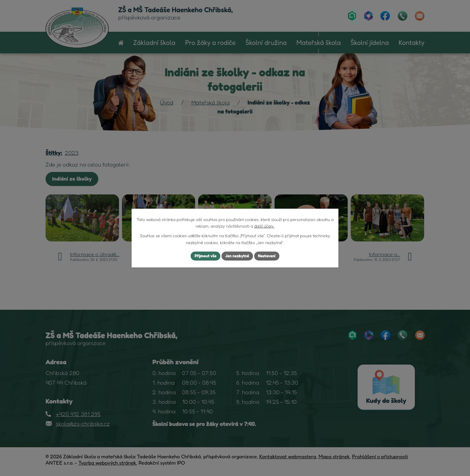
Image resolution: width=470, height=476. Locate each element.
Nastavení (269, 256)
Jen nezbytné (237, 256)
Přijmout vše (203, 256)
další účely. (264, 225)
